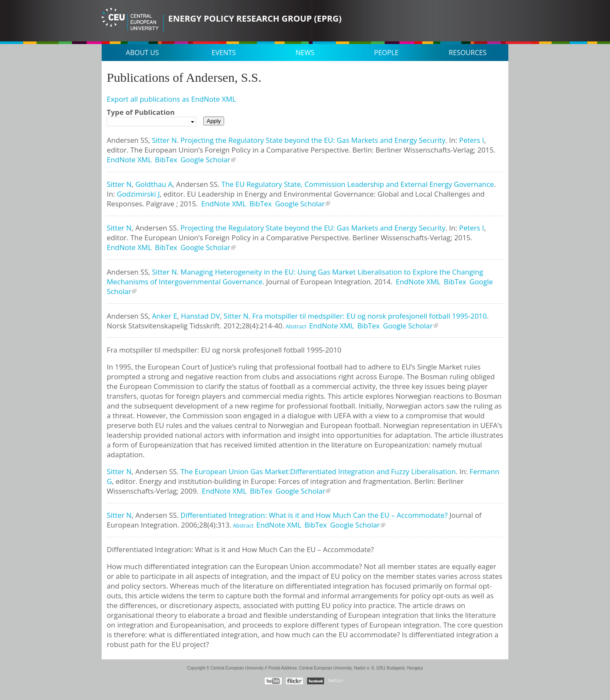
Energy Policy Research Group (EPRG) (255, 18)
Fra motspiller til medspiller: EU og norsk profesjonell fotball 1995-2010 (369, 316)
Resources (467, 53)
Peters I (472, 140)
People (386, 53)
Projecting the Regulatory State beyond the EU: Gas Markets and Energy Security (313, 140)
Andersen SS (128, 140)
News (305, 53)
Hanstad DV (200, 316)
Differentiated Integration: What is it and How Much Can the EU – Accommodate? (314, 515)
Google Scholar (205, 160)
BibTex (166, 160)
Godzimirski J (138, 194)
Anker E (165, 316)
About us (142, 53)
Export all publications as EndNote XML (171, 99)
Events (224, 53)
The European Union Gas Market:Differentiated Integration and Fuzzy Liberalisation (318, 471)
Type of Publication (141, 112)
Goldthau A (154, 184)
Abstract (295, 326)
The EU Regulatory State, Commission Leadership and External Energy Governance (357, 184)
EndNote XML (129, 160)
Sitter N (165, 140)
